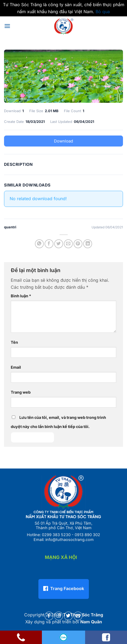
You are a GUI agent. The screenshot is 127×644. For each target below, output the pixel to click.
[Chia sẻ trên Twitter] (59, 244)
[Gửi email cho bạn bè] (68, 244)
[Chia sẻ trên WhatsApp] (39, 244)
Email (16, 367)
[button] (7, 26)
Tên (14, 342)
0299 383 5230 (56, 535)
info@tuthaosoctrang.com (70, 539)
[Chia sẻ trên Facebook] (49, 244)
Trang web (21, 392)
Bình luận (21, 296)
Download (63, 141)
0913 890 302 (87, 535)
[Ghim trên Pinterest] (78, 244)
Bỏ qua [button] (103, 12)
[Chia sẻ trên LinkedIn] (88, 244)
